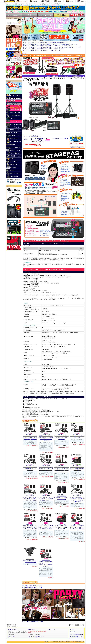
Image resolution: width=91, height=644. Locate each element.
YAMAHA (48, 43)
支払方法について (12, 630)
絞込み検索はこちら (15, 23)
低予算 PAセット (59, 49)
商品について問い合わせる (77, 147)
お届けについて (12, 637)
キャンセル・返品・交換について (36, 637)
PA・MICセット (50, 46)
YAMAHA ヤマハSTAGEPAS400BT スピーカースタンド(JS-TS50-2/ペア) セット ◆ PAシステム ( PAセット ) (62, 469)
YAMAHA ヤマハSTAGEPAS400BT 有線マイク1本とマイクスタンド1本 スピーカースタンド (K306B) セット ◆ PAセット (77, 499)
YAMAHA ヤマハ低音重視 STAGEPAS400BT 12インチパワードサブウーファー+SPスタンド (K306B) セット (77, 527)
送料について (31, 630)
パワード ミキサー (51, 50)
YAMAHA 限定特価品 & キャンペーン (61, 43)
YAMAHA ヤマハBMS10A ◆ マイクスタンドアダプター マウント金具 (30, 560)
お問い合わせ (52, 630)
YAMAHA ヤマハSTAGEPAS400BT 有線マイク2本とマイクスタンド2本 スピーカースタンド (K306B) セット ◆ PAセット (46, 527)
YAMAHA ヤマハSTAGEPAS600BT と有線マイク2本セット (77, 436)
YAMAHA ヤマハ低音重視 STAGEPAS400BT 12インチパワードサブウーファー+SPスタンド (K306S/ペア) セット (46, 563)
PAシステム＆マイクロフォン (38, 43)
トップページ (26, 43)
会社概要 (72, 630)
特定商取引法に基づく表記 (77, 634)
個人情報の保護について (76, 637)
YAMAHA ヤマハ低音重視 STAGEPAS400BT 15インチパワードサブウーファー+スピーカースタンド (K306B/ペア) (46, 437)
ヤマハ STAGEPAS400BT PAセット (64, 46)
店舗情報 (72, 632)
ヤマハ (58, 50)
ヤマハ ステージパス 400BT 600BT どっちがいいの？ (65, 44)
